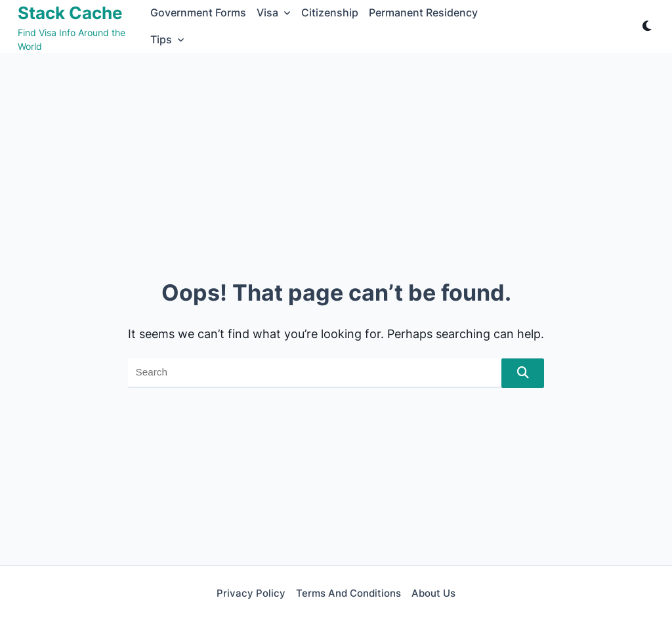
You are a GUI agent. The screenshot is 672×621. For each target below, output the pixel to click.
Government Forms (198, 13)
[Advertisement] (336, 152)
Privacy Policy (251, 593)
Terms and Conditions (348, 593)
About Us (433, 593)
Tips (167, 40)
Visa (274, 13)
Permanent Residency (423, 13)
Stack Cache (70, 13)
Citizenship (330, 13)
